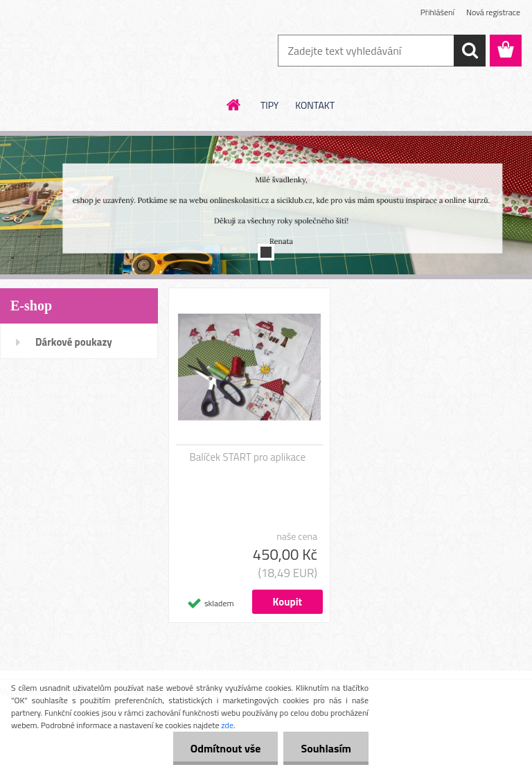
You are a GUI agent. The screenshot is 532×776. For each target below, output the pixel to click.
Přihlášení (437, 12)
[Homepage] (234, 105)
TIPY (269, 105)
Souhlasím (326, 748)
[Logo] (95, 51)
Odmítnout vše (226, 748)
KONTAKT (315, 105)
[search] (470, 51)
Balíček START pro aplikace (248, 457)
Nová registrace (493, 12)
